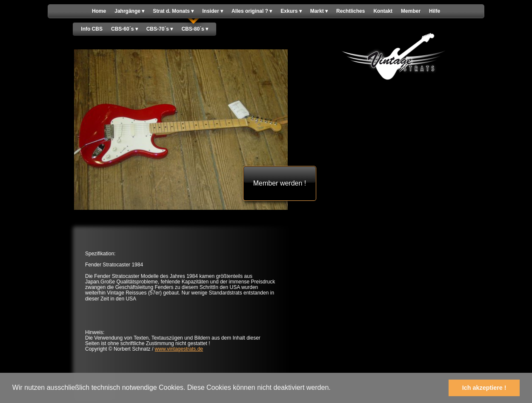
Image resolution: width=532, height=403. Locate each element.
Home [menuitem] (99, 11)
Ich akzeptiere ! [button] (484, 388)
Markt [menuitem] (319, 11)
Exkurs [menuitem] (291, 11)
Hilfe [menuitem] (435, 11)
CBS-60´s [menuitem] (124, 29)
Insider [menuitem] (213, 11)
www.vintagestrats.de (179, 349)
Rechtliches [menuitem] (350, 11)
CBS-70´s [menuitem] (160, 29)
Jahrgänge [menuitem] (129, 11)
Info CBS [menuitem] (92, 29)
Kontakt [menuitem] (383, 11)
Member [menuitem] (411, 11)
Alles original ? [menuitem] (252, 11)
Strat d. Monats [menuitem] (173, 11)
